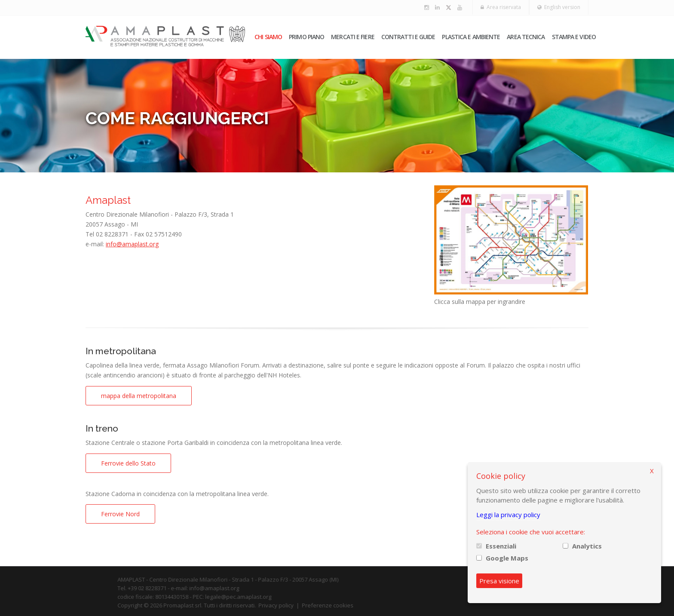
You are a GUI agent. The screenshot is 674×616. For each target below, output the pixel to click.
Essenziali (501, 546)
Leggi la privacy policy (508, 515)
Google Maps (507, 558)
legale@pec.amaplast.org (248, 597)
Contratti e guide (408, 37)
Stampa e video (574, 37)
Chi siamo (268, 37)
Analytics (587, 546)
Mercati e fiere (353, 37)
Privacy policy (286, 605)
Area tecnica (526, 37)
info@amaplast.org (132, 244)
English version (559, 7)
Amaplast (108, 200)
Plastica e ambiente (471, 37)
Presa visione (499, 581)
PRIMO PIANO (306, 37)
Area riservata (501, 7)
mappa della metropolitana (139, 396)
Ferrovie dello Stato (128, 463)
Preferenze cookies (338, 605)
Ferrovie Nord (120, 514)
